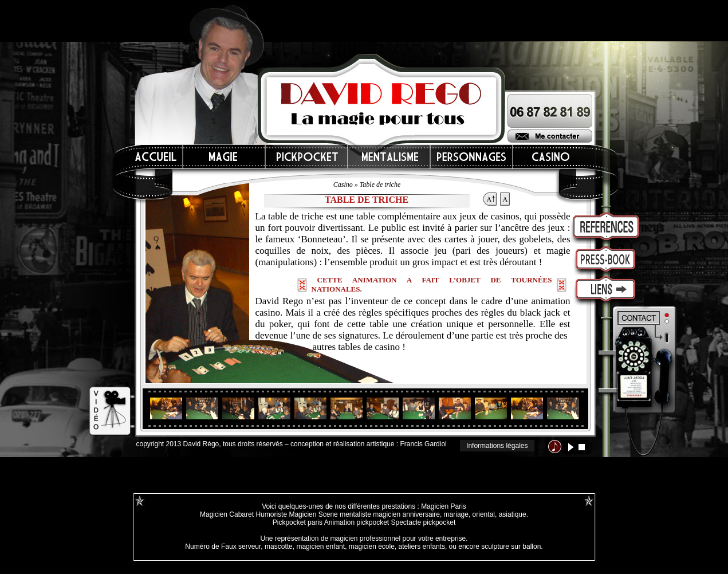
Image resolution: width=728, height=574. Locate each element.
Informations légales (497, 446)
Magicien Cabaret (227, 514)
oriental (484, 514)
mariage (456, 514)
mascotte (279, 547)
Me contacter (550, 136)
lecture (571, 447)
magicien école (372, 547)
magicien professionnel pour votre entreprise (398, 538)
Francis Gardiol (423, 444)
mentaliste (355, 514)
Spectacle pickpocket (424, 522)
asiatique (513, 514)
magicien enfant (320, 547)
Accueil (156, 157)
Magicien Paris (444, 506)
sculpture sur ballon (511, 547)
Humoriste (271, 514)
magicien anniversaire (406, 514)
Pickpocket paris (298, 522)
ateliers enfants (422, 547)
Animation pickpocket (357, 522)
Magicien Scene (313, 514)
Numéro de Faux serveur (223, 547)
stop (582, 447)
